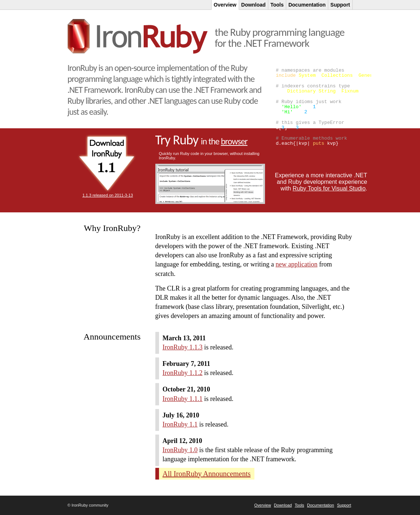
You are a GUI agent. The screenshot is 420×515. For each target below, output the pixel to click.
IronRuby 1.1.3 (183, 347)
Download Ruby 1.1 (107, 163)
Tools (299, 505)
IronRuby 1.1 (180, 424)
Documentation (321, 505)
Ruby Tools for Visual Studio (329, 188)
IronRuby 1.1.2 (183, 373)
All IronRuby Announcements (207, 474)
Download (283, 505)
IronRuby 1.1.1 (183, 399)
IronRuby (138, 36)
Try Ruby (201, 140)
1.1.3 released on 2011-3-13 (107, 195)
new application (296, 264)
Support (344, 505)
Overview (263, 505)
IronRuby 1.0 (180, 450)
